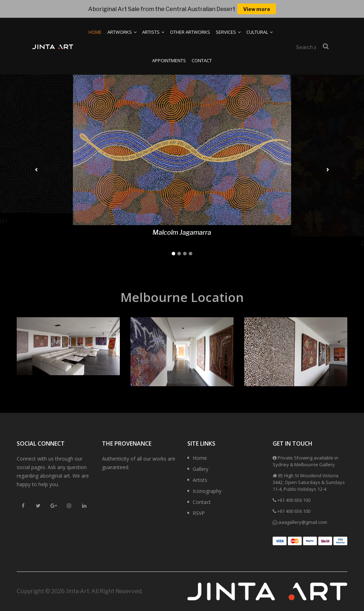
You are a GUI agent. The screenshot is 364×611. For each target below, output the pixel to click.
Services (228, 32)
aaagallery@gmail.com (303, 522)
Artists (153, 32)
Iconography (207, 491)
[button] (36, 170)
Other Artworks (190, 32)
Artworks (122, 32)
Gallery (200, 469)
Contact (202, 60)
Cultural (259, 32)
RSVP (199, 513)
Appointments (169, 60)
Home (95, 32)
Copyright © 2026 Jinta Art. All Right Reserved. (80, 591)
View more (257, 9)
